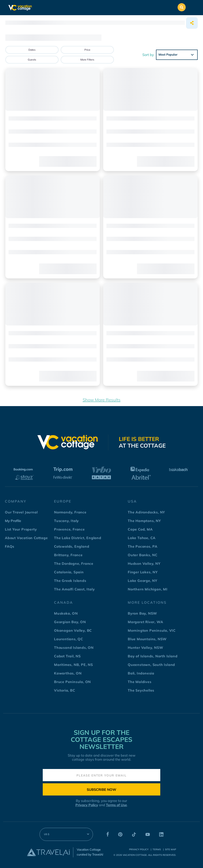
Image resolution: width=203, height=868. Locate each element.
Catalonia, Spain (69, 572)
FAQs (10, 546)
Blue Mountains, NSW (147, 639)
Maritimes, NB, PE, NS (74, 665)
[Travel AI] (48, 852)
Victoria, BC (65, 690)
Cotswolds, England (72, 546)
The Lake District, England (78, 538)
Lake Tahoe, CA (142, 538)
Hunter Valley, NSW (145, 648)
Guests (32, 60)
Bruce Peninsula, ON (72, 682)
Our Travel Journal (21, 512)
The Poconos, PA (143, 546)
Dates (32, 50)
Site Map (171, 849)
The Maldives (140, 682)
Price (87, 50)
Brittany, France (68, 555)
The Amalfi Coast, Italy (74, 589)
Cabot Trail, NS (67, 656)
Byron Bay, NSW (142, 613)
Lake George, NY (143, 581)
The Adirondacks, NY (146, 512)
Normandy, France (70, 512)
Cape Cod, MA (140, 529)
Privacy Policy (87, 805)
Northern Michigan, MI (148, 589)
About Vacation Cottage (26, 538)
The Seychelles (141, 690)
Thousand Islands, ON (74, 648)
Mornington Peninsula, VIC (152, 630)
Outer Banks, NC (143, 555)
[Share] (192, 23)
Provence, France (69, 529)
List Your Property (21, 529)
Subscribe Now (101, 790)
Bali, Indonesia (141, 673)
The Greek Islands (70, 581)
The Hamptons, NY (144, 521)
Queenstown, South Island (151, 665)
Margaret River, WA (145, 622)
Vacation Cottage (135, 855)
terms (157, 849)
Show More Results (102, 400)
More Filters (87, 60)
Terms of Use (116, 805)
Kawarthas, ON (68, 673)
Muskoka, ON (66, 613)
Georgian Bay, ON (70, 622)
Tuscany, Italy (66, 521)
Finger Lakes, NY (143, 572)
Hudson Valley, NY (144, 563)
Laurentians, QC (69, 639)
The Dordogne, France (74, 563)
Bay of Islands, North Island (153, 656)
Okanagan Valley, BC (73, 630)
